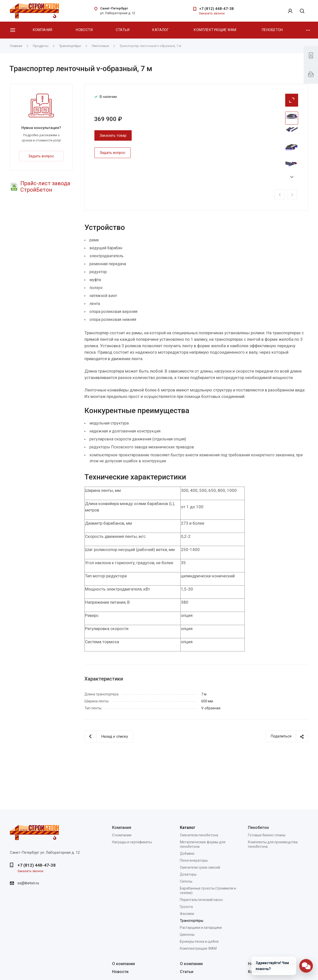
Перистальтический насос (201, 900)
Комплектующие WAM (215, 30)
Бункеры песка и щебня (199, 941)
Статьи (123, 30)
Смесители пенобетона (199, 835)
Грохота (186, 907)
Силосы (186, 881)
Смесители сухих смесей (200, 867)
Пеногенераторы (194, 860)
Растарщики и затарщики (201, 928)
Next (292, 177)
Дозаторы (188, 874)
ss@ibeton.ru (28, 883)
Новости (84, 30)
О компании (122, 835)
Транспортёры (192, 921)
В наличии (108, 97)
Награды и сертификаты (132, 842)
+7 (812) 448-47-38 (217, 9)
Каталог (160, 30)
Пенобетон (272, 30)
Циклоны (187, 935)
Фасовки (187, 914)
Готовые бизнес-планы (267, 835)
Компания (43, 30)
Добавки (187, 853)
